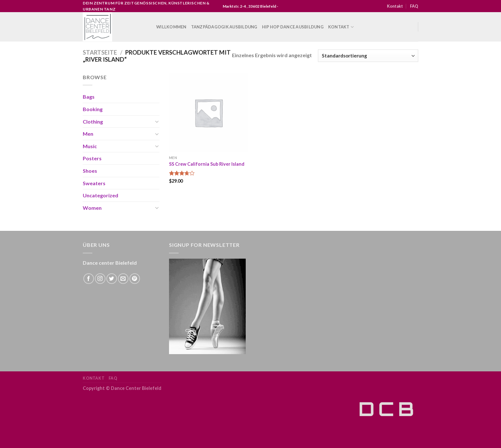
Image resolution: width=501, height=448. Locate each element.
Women (92, 208)
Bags (89, 97)
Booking (93, 109)
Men (88, 134)
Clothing (93, 121)
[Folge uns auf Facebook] (89, 279)
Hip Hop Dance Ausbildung (293, 27)
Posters (92, 158)
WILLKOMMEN (171, 27)
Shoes (90, 171)
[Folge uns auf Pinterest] (135, 279)
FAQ (414, 6)
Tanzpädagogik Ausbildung (224, 27)
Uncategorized (100, 195)
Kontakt (395, 6)
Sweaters (94, 183)
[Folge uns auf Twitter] (112, 279)
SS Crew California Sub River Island (207, 164)
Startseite (100, 52)
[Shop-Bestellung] (368, 56)
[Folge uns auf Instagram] (100, 279)
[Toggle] (157, 121)
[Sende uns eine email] (123, 279)
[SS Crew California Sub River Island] (208, 113)
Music (90, 146)
